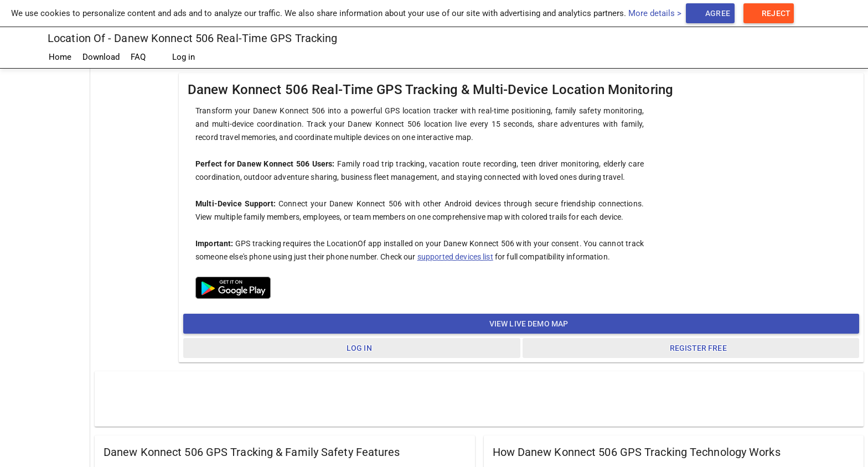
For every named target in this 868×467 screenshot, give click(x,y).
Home (60, 57)
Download (101, 57)
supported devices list (455, 257)
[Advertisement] (479, 398)
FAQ (138, 57)
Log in (176, 58)
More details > (655, 13)
